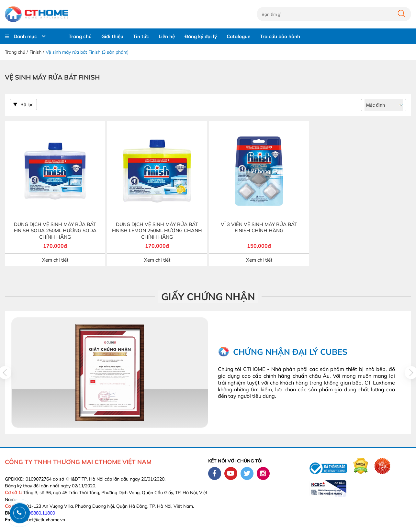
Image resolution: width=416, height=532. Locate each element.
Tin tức (141, 36)
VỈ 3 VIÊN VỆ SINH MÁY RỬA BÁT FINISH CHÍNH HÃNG (259, 228)
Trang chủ (80, 36)
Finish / (37, 52)
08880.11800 (42, 513)
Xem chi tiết (55, 260)
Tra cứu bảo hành (280, 36)
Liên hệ (167, 36)
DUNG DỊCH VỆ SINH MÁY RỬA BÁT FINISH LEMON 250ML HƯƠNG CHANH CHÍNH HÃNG (157, 231)
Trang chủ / (16, 52)
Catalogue (238, 36)
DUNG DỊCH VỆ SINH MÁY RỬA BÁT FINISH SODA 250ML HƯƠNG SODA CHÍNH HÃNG (55, 231)
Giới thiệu (112, 36)
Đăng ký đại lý (201, 36)
